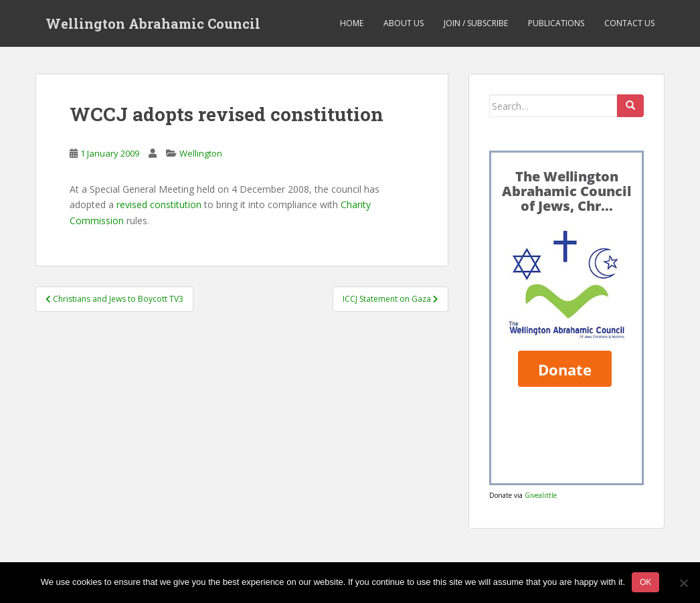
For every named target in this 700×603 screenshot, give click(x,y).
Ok (645, 582)
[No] (683, 583)
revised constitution (159, 204)
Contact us (629, 23)
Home (352, 23)
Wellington (201, 153)
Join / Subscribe (476, 23)
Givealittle (541, 495)
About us (404, 23)
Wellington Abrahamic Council (153, 23)
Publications (556, 23)
